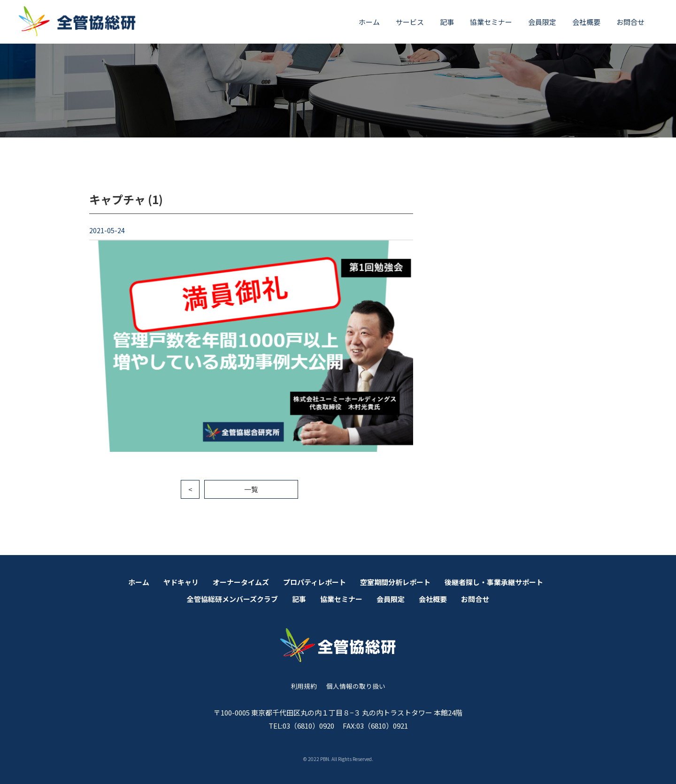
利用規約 (304, 686)
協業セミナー (491, 22)
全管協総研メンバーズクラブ (232, 599)
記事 (447, 22)
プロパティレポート (315, 582)
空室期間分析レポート (395, 582)
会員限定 (542, 22)
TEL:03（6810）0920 (301, 726)
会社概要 (586, 22)
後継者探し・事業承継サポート (494, 582)
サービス (410, 22)
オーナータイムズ (241, 582)
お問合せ (630, 22)
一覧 (251, 489)
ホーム (369, 22)
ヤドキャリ (181, 582)
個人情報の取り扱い (356, 686)
